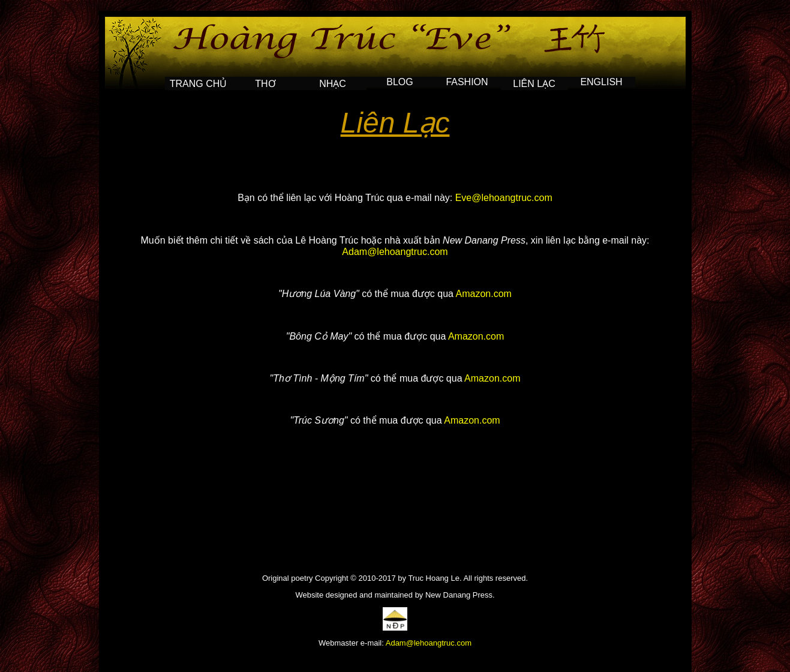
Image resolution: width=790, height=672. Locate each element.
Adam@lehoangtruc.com (395, 252)
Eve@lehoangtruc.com (504, 198)
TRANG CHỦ (199, 84)
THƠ (265, 84)
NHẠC (333, 84)
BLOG (399, 82)
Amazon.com (484, 294)
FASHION (467, 82)
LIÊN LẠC (534, 84)
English (601, 82)
